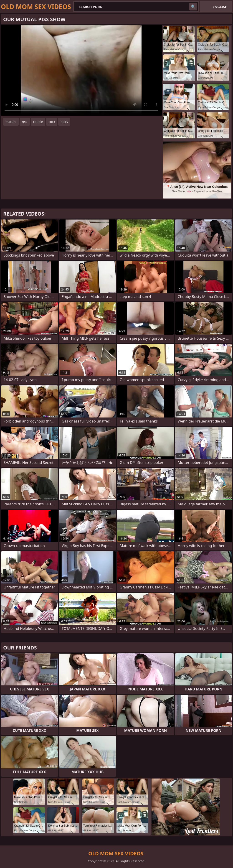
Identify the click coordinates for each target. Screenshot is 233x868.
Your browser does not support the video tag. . (81, 70)
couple (38, 122)
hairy (64, 122)
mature (11, 122)
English (220, 7)
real (25, 122)
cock (52, 122)
